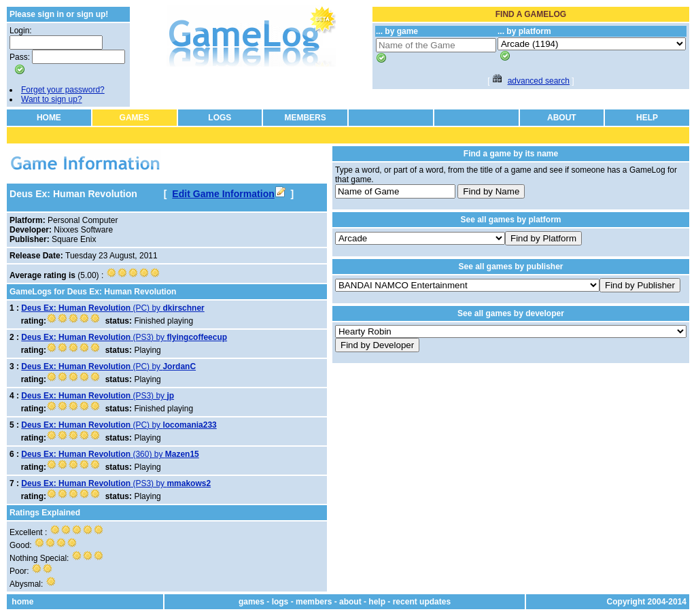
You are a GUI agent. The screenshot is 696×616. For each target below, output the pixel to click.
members (314, 602)
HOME (49, 118)
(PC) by (112, 308)
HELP (647, 118)
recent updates (422, 602)
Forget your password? (63, 90)
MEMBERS (305, 118)
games (251, 602)
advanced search (539, 81)
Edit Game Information (228, 194)
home (22, 602)
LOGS (220, 118)
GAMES (135, 118)
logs (280, 602)
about (350, 602)
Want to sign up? (52, 99)
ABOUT (562, 118)
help (377, 602)
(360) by (110, 454)
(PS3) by (124, 337)
